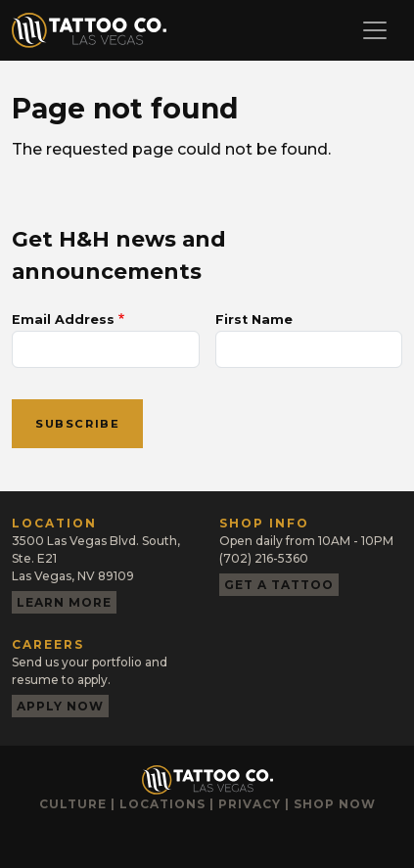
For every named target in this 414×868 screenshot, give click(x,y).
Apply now (60, 706)
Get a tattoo (279, 585)
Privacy (250, 804)
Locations (162, 804)
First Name (254, 320)
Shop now (335, 804)
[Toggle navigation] (375, 30)
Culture (73, 804)
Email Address (63, 320)
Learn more (64, 602)
